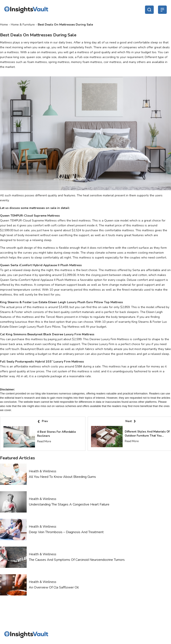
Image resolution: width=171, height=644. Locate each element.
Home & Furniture (23, 25)
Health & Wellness (43, 471)
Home (4, 25)
